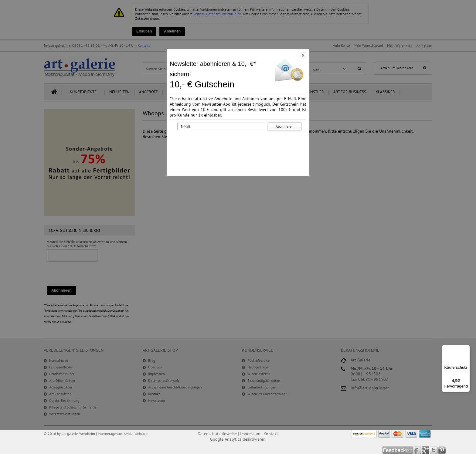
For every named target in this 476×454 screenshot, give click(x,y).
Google (426, 450)
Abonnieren (285, 126)
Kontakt (271, 434)
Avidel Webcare (136, 434)
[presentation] (239, 144)
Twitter (434, 450)
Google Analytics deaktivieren (238, 439)
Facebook (418, 450)
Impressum (250, 434)
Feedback (398, 450)
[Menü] (466, 349)
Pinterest (442, 450)
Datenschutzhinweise (217, 434)
